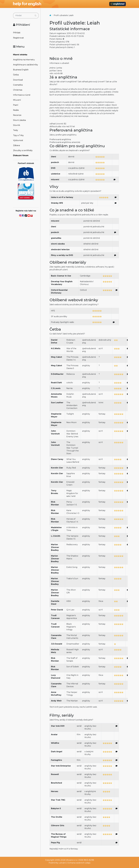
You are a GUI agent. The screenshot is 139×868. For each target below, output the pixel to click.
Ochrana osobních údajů (79, 863)
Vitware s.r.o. (72, 860)
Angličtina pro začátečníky (26, 65)
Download (18, 80)
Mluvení (17, 100)
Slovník (17, 125)
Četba (16, 75)
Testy (16, 130)
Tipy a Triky (18, 135)
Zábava (16, 145)
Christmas (18, 90)
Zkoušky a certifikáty (23, 150)
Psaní (16, 105)
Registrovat (18, 38)
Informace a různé (22, 95)
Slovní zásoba (19, 120)
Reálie (16, 110)
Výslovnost (18, 140)
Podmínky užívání (57, 863)
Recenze (17, 115)
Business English (21, 70)
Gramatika (18, 85)
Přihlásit (17, 33)
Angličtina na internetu (24, 60)
